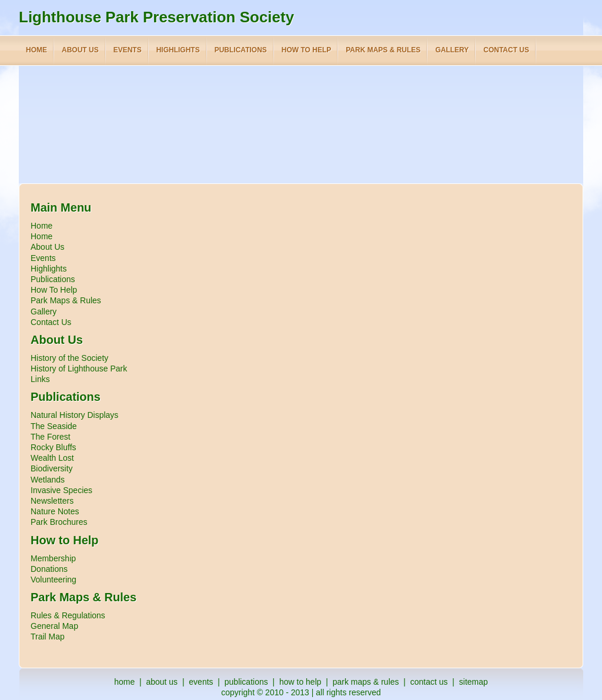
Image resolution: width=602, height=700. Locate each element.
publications (246, 682)
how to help (300, 682)
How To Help (54, 290)
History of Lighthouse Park (79, 369)
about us (162, 682)
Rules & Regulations (68, 615)
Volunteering (53, 580)
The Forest (51, 437)
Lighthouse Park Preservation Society (156, 17)
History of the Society (69, 358)
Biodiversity (52, 468)
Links (40, 379)
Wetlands (48, 480)
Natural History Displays (74, 415)
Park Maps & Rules (66, 300)
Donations (49, 569)
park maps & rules (366, 682)
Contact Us (51, 322)
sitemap (474, 682)
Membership (53, 558)
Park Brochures (59, 522)
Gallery (44, 312)
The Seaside (54, 426)
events (201, 682)
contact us (429, 682)
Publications (53, 279)
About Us (48, 247)
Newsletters (52, 501)
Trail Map (48, 637)
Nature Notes (55, 511)
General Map (54, 626)
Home (41, 226)
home (124, 682)
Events (43, 258)
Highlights (49, 269)
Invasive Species (61, 490)
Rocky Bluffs (53, 447)
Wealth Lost (52, 458)
